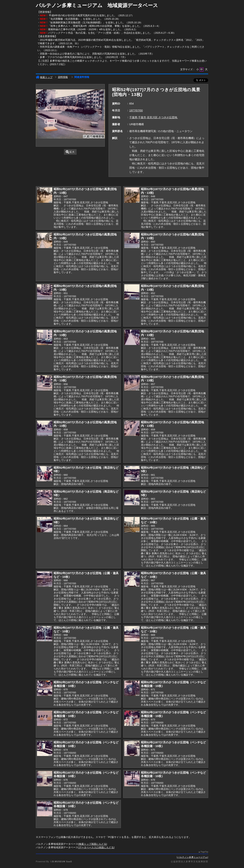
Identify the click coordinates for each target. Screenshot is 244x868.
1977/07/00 (136, 110)
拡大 (70, 152)
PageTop (204, 852)
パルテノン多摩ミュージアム (192, 857)
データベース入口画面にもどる (96, 847)
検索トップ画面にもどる (93, 844)
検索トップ (44, 77)
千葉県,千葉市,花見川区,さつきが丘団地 (154, 117)
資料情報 (63, 77)
